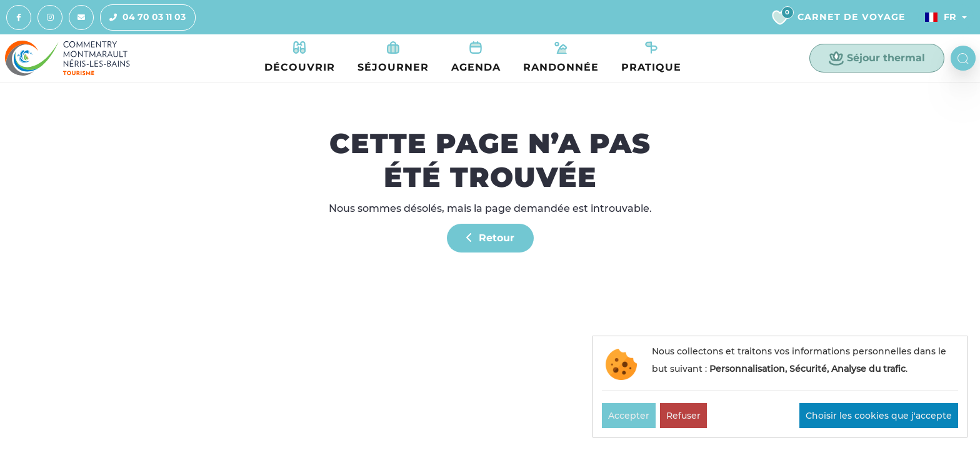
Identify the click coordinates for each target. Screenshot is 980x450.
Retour (490, 238)
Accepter (629, 416)
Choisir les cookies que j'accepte (879, 416)
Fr (941, 17)
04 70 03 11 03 (143, 17)
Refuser (683, 416)
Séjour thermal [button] (877, 58)
